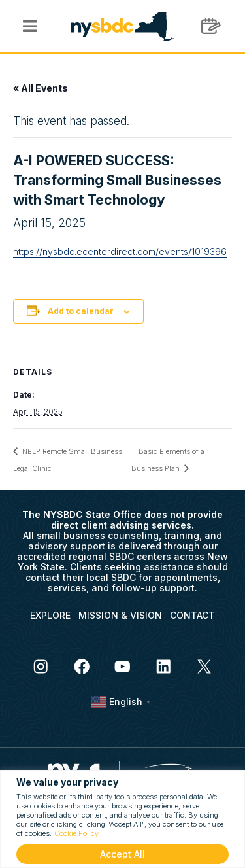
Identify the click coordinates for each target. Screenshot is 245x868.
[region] (122, 819)
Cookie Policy (76, 833)
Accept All (122, 854)
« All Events (41, 88)
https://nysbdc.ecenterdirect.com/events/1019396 (120, 252)
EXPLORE (50, 615)
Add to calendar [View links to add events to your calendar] (81, 311)
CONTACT (192, 615)
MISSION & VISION (120, 615)
